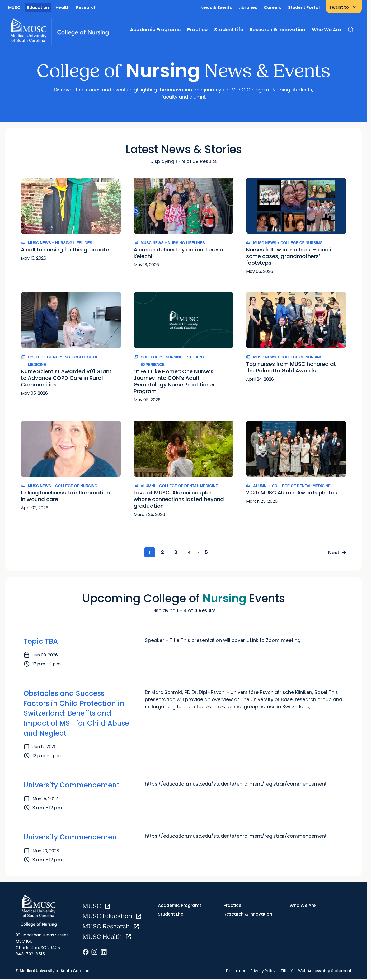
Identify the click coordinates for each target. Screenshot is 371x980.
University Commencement (71, 786)
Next (337, 553)
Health (62, 8)
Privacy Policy (263, 971)
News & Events (216, 8)
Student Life (229, 29)
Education (38, 8)
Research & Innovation (278, 29)
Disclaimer (236, 971)
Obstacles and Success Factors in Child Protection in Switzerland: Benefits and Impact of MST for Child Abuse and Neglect (76, 714)
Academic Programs (155, 29)
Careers (273, 8)
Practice (197, 29)
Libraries (248, 8)
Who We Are (326, 29)
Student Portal (304, 8)
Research (86, 8)
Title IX (287, 971)
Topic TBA (41, 642)
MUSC (14, 8)
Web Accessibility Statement (325, 971)
